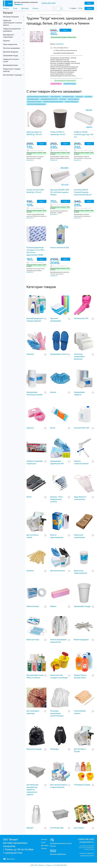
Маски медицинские (10, 44)
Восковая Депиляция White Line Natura (35, 676)
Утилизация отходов (82, 785)
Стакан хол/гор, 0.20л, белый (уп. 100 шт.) (35, 191)
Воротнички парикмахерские (81, 572)
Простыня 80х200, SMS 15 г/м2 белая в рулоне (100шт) (60, 192)
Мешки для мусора (34, 749)
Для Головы (63, 99)
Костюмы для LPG (81, 318)
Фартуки (30, 828)
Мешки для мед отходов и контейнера (59, 676)
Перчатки (6, 41)
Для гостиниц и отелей (33, 536)
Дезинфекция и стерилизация (9, 36)
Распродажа (79, 97)
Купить (65, 30)
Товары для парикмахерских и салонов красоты (13, 23)
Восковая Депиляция (10, 65)
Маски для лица (33, 640)
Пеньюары (54, 749)
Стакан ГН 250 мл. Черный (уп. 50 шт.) (58, 133)
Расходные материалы (11, 17)
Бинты (53, 428)
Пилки (29, 497)
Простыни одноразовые (12, 48)
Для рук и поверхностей (71, 102)
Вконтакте (9, 859)
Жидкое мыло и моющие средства (12, 70)
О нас (15, 8)
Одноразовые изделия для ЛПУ (49, 99)
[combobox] (57, 9)
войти (89, 3)
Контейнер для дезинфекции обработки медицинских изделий (32, 790)
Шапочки (30, 428)
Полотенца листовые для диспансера (53, 102)
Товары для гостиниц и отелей (11, 60)
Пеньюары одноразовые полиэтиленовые (57, 713)
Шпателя (30, 571)
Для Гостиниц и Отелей (80, 750)
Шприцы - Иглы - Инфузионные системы (57, 499)
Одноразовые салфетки (79, 393)
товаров (77, 8)
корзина (89, 8)
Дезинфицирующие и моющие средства (35, 320)
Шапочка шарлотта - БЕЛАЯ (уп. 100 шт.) (34, 133)
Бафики (53, 606)
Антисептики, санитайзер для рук (36, 104)
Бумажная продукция (11, 52)
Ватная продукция (81, 640)
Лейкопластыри (33, 606)
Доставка (25, 8)
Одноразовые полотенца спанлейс (35, 393)
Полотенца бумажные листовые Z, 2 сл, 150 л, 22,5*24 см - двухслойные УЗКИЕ (36, 251)
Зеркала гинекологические (81, 462)
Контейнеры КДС (57, 828)
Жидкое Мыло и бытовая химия (80, 676)
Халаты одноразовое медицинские (58, 641)
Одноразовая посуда (10, 56)
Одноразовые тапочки (59, 354)
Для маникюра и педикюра (12, 75)
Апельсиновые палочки (80, 712)
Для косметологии (56, 97)
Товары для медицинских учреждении (12, 30)
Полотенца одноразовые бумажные (79, 357)
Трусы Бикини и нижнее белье (80, 498)
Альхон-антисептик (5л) (60, 248)
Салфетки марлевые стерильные (35, 462)
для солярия (88, 97)
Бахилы (53, 392)
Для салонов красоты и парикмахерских (38, 97)
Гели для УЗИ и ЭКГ (82, 428)
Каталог (6, 8)
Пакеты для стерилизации (79, 536)
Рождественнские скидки (34, 102)
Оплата (35, 8)
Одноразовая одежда (33, 99)
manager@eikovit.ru (87, 842)
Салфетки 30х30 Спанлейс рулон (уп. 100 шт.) (84, 134)
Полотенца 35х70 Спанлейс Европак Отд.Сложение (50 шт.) (83, 192)
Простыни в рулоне (73, 99)
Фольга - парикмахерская (57, 536)
